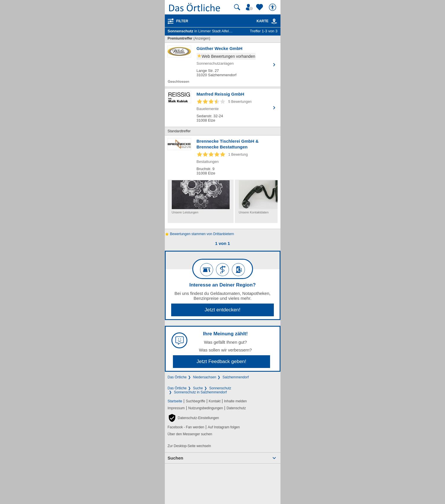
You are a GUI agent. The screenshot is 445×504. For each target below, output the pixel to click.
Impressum (176, 408)
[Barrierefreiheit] (273, 7)
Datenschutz (236, 408)
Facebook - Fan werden (186, 427)
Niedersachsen (205, 377)
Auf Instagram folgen (224, 427)
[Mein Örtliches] (250, 7)
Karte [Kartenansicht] (267, 21)
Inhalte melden (236, 401)
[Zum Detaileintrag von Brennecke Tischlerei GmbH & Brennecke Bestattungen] (223, 158)
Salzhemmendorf (236, 377)
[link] (274, 21)
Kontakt (215, 401)
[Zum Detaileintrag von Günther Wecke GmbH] (223, 65)
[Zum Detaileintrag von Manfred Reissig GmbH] (223, 108)
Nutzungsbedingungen (206, 408)
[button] (193, 418)
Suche (198, 388)
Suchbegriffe (195, 401)
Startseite (175, 401)
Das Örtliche (177, 377)
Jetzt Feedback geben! (221, 361)
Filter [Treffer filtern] (182, 21)
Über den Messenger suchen (190, 434)
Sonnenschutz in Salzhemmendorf (201, 392)
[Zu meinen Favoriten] (260, 7)
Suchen (176, 458)
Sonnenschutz (220, 388)
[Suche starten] (237, 7)
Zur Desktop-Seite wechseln (189, 446)
